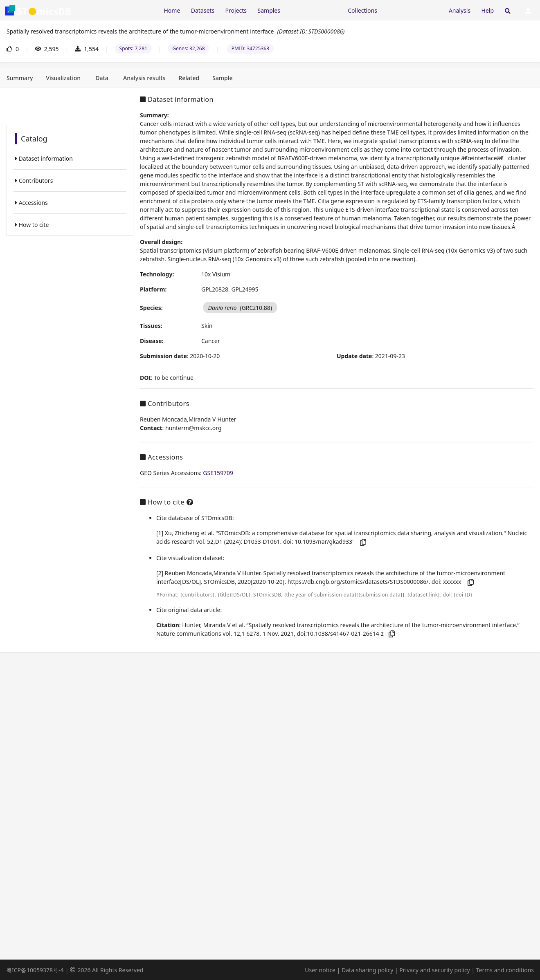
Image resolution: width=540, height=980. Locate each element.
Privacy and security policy (434, 970)
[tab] (20, 78)
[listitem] (70, 158)
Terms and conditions (505, 970)
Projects (236, 10)
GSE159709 (218, 473)
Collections (362, 10)
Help (488, 10)
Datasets (203, 10)
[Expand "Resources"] (314, 10)
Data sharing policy (367, 970)
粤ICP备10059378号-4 (35, 970)
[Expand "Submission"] (413, 10)
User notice (320, 970)
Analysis (460, 10)
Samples (269, 10)
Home (172, 10)
